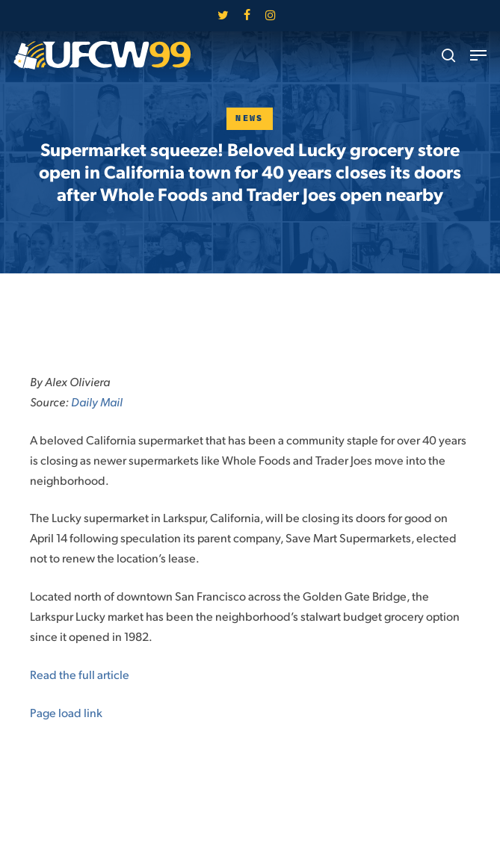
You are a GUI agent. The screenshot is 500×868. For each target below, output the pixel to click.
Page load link (66, 712)
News (250, 118)
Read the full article (80, 674)
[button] (478, 55)
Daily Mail (97, 402)
